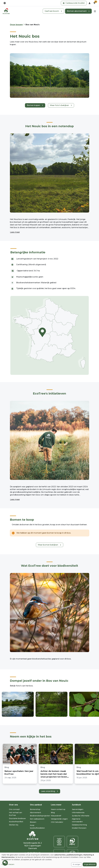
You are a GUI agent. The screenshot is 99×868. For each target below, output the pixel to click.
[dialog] (49, 860)
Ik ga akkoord (90, 864)
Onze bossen (16, 25)
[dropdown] (5, 3)
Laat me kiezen (8, 864)
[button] (74, 3)
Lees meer (15, 232)
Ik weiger (77, 864)
